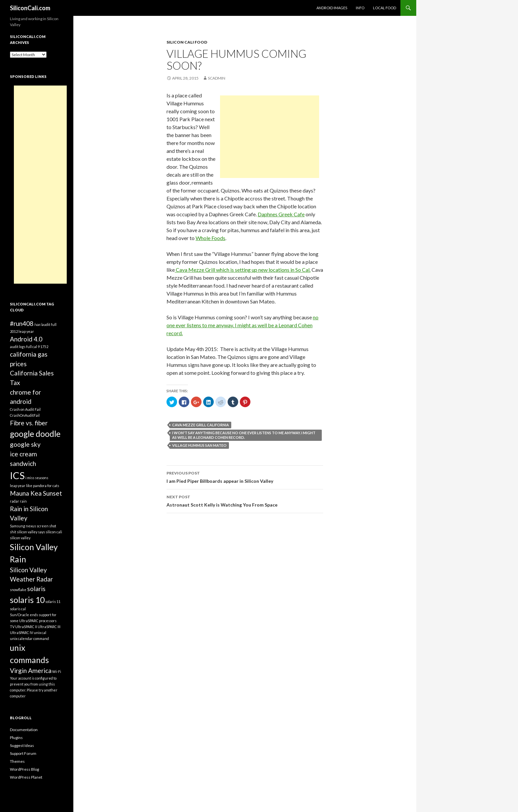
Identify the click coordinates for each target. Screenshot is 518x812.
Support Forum (23, 753)
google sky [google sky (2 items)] (25, 444)
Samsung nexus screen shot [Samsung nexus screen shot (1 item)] (33, 526)
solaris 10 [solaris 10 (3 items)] (27, 600)
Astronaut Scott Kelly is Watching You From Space (245, 500)
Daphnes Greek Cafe (281, 214)
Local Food (385, 8)
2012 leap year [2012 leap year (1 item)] (22, 331)
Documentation (24, 730)
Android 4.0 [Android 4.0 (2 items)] (26, 339)
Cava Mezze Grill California (201, 425)
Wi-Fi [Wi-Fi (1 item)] (57, 671)
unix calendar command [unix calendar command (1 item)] (29, 638)
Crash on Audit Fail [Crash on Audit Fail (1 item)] (25, 409)
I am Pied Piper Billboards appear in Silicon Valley (245, 477)
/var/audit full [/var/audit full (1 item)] (45, 324)
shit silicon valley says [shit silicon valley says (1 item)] (27, 532)
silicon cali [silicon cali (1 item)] (54, 532)
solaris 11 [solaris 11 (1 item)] (53, 601)
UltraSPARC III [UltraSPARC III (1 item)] (49, 627)
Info (360, 8)
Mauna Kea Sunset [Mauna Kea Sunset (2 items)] (36, 493)
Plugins (16, 738)
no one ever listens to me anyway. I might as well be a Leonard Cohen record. (242, 325)
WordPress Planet (26, 777)
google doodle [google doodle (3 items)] (35, 434)
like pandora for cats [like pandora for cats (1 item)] (43, 486)
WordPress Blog (24, 769)
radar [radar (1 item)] (15, 501)
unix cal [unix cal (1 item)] (40, 633)
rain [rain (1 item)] (23, 501)
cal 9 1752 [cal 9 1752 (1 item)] (40, 347)
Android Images (332, 8)
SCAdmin (217, 78)
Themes (17, 761)
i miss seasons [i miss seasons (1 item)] (37, 478)
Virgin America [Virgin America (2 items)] (31, 671)
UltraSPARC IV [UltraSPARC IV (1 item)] (21, 633)
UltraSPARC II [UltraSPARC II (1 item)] (26, 627)
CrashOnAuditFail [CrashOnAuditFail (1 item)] (25, 415)
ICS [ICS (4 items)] (17, 475)
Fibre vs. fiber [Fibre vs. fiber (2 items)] (29, 423)
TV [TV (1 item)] (12, 627)
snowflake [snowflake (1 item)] (18, 590)
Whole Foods (210, 238)
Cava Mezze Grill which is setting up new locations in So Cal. (243, 270)
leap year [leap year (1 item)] (18, 486)
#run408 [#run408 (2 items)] (22, 323)
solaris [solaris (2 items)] (36, 589)
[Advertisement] (270, 137)
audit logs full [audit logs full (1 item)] (21, 347)
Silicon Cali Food (187, 42)
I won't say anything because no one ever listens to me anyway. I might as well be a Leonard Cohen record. (244, 435)
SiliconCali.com (30, 8)
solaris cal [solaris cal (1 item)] (18, 609)
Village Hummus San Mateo (199, 445)
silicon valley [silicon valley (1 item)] (20, 538)
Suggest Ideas (22, 745)
